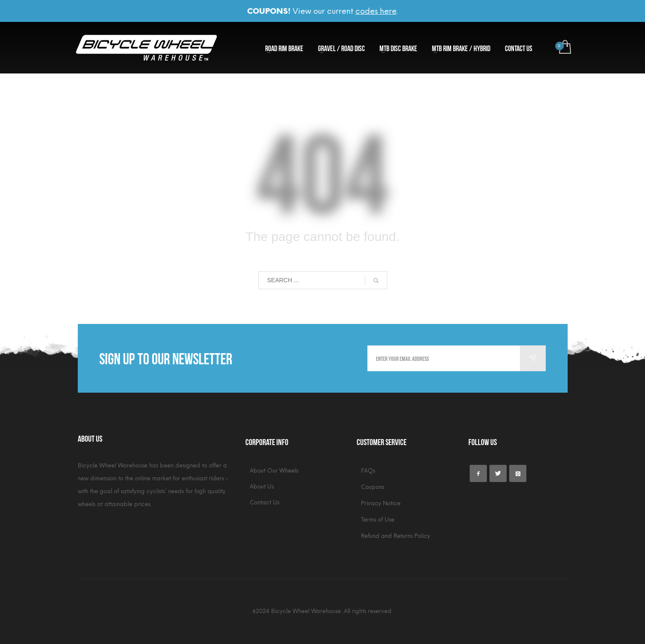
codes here (376, 11)
